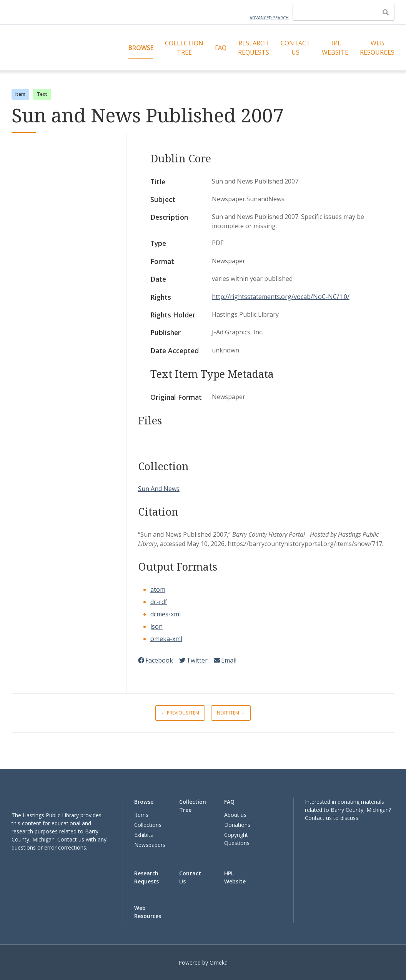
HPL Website (335, 48)
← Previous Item (180, 713)
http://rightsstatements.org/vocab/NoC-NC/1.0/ (281, 297)
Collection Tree (184, 48)
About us (235, 815)
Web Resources (377, 48)
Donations (237, 825)
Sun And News (159, 489)
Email (225, 660)
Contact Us (295, 48)
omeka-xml (166, 639)
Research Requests (254, 48)
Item (20, 94)
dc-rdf (159, 602)
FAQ (221, 48)
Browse (141, 48)
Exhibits (144, 835)
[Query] (344, 12)
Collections (148, 825)
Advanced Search (269, 18)
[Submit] (386, 12)
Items (141, 815)
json (156, 626)
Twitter (193, 660)
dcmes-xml (166, 614)
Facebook (156, 660)
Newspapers (150, 845)
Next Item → (231, 713)
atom (158, 589)
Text (42, 94)
